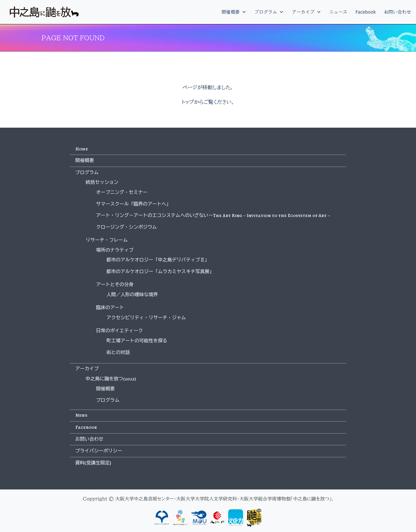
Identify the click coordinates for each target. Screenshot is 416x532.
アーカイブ (306, 12)
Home (82, 149)
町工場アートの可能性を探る (137, 341)
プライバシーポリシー (99, 451)
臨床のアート (110, 308)
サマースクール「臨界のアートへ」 (134, 204)
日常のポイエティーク (120, 331)
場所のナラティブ (115, 250)
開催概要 (234, 12)
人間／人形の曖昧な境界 (132, 295)
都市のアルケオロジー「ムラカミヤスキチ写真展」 (160, 272)
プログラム (269, 12)
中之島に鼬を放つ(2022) (111, 379)
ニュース (338, 12)
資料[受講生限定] (93, 463)
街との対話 (118, 352)
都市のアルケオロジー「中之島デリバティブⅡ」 (158, 260)
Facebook (366, 12)
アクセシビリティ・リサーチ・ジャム (146, 318)
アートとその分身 (115, 285)
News (81, 415)
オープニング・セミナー (122, 192)
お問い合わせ (397, 12)
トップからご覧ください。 (208, 102)
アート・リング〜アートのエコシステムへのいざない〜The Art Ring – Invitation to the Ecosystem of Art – (213, 215)
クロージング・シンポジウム (127, 227)
